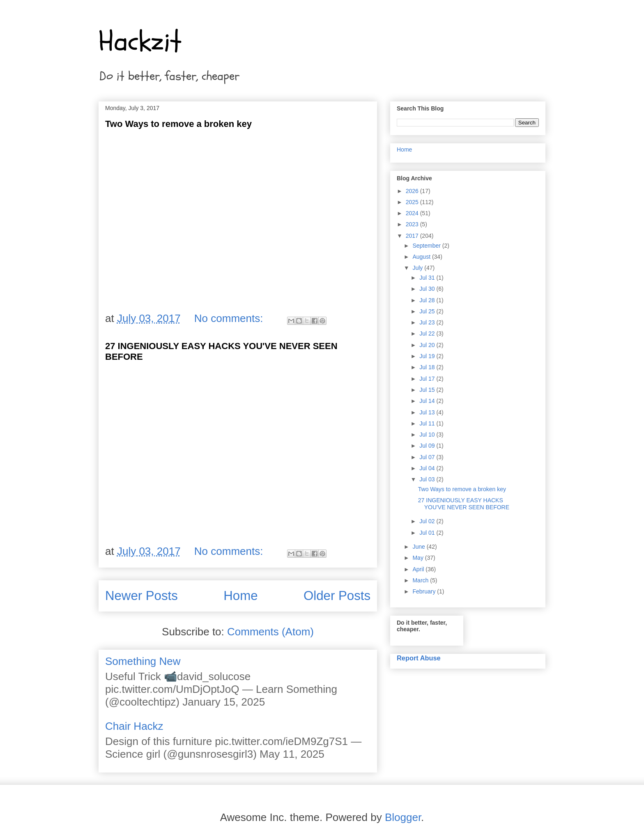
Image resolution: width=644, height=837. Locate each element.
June (419, 547)
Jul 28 (428, 300)
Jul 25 (428, 311)
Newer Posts (141, 596)
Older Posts (337, 596)
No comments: (230, 318)
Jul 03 (428, 479)
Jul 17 (428, 379)
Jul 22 (428, 333)
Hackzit (140, 41)
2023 (413, 224)
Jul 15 (428, 390)
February (425, 591)
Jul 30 (428, 289)
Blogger (403, 817)
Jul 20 (428, 345)
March (421, 580)
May (419, 558)
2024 (413, 213)
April (419, 569)
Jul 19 (428, 356)
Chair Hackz (134, 726)
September (427, 246)
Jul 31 (428, 278)
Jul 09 (428, 446)
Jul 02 (428, 521)
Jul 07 (428, 457)
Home (240, 596)
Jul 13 (428, 412)
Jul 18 (428, 367)
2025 (413, 202)
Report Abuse (419, 658)
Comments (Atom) (270, 632)
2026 (413, 191)
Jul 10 (428, 435)
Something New (143, 661)
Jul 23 (428, 322)
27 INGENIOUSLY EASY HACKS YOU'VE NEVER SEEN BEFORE (464, 504)
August (422, 257)
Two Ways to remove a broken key (178, 124)
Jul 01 (428, 533)
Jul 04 (428, 468)
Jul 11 (428, 423)
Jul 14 (428, 401)
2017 (413, 236)
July (418, 268)
